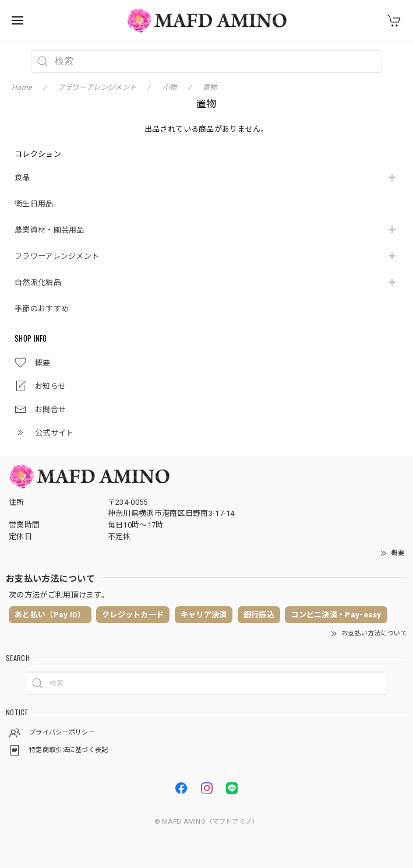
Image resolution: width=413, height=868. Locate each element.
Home (22, 87)
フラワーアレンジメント (57, 256)
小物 (170, 87)
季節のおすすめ (42, 309)
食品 (22, 178)
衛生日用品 (34, 204)
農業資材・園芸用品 (50, 230)
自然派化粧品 (38, 282)
